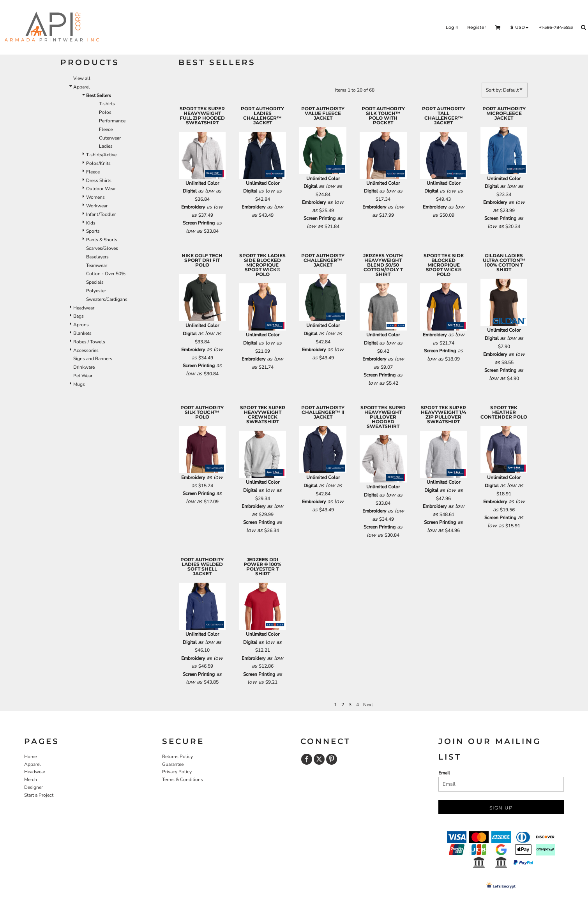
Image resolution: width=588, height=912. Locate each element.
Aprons (81, 325)
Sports (93, 231)
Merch (31, 779)
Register (477, 27)
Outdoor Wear (101, 189)
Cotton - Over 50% (106, 274)
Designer (34, 787)
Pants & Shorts (102, 240)
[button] (498, 27)
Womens (95, 197)
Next (368, 705)
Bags (79, 316)
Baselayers (97, 257)
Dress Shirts (99, 180)
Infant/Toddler (101, 214)
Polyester (96, 291)
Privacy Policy (177, 772)
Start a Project (39, 795)
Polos (105, 112)
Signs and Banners (93, 359)
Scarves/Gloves (102, 248)
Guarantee (173, 764)
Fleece (106, 129)
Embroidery (193, 207)
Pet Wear (83, 376)
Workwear (97, 206)
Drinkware (84, 367)
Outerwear (110, 138)
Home (30, 756)
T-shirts (107, 104)
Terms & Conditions (183, 779)
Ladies (106, 146)
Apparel (82, 87)
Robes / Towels (89, 342)
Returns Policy (177, 756)
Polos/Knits (98, 163)
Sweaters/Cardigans (107, 299)
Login (452, 27)
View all (82, 78)
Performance (112, 121)
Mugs (79, 384)
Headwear (84, 308)
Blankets (82, 333)
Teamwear (97, 265)
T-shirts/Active (101, 155)
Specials (95, 282)
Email (444, 773)
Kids (91, 223)
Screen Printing (199, 223)
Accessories (86, 350)
